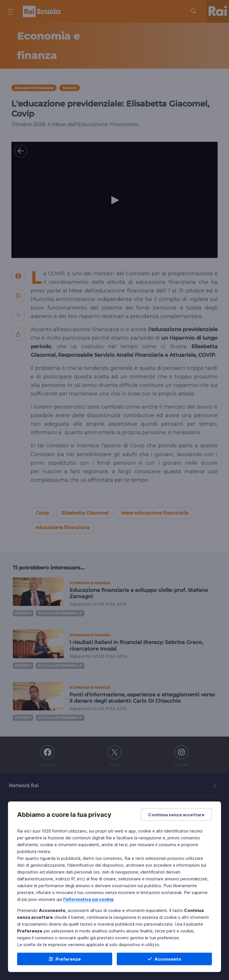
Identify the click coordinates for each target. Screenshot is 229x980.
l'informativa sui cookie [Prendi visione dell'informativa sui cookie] (88, 899)
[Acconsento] (164, 959)
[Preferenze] (65, 959)
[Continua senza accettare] (176, 815)
